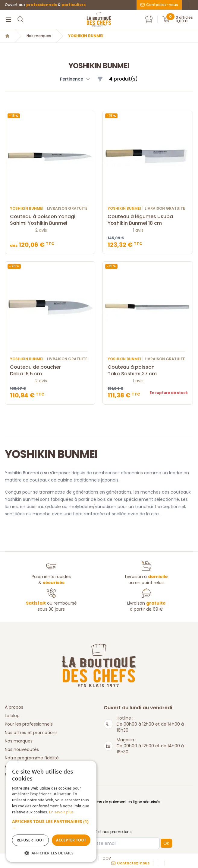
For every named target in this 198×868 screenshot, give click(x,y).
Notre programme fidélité (32, 758)
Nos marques (39, 36)
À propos (14, 707)
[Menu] (8, 19)
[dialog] (51, 811)
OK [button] (166, 843)
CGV (107, 858)
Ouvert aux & (45, 5)
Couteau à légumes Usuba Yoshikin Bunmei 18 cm (148, 220)
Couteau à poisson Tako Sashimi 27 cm (148, 370)
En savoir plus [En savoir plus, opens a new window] (61, 812)
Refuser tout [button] (30, 840)
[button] (51, 825)
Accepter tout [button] (71, 840)
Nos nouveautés (22, 749)
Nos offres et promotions (31, 733)
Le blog (12, 716)
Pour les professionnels (29, 724)
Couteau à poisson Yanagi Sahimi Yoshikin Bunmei (50, 220)
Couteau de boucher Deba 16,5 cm (50, 370)
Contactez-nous (159, 5)
